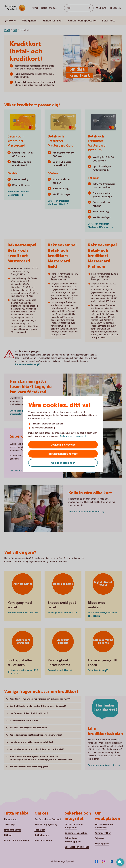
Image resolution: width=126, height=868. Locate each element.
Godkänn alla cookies (63, 445)
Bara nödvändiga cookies (63, 454)
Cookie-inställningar (63, 463)
